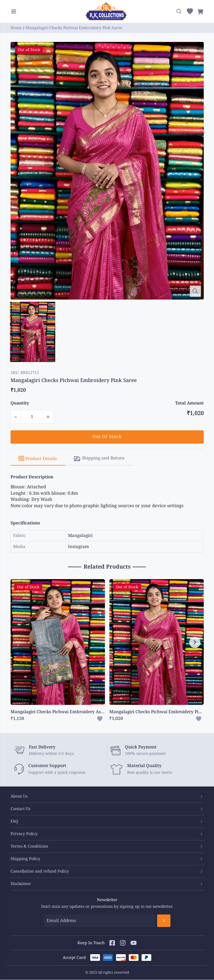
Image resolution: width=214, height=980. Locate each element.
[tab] (39, 459)
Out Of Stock (107, 437)
